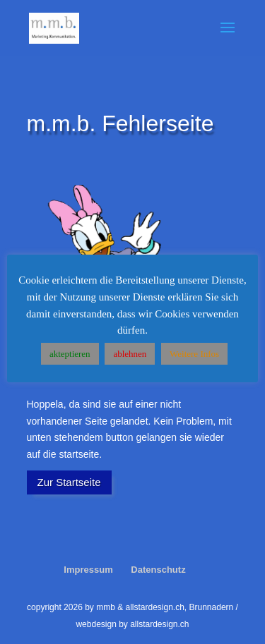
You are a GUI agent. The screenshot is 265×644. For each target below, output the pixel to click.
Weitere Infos (194, 354)
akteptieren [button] (70, 354)
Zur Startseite (69, 482)
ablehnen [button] (130, 354)
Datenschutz (158, 570)
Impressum (88, 570)
